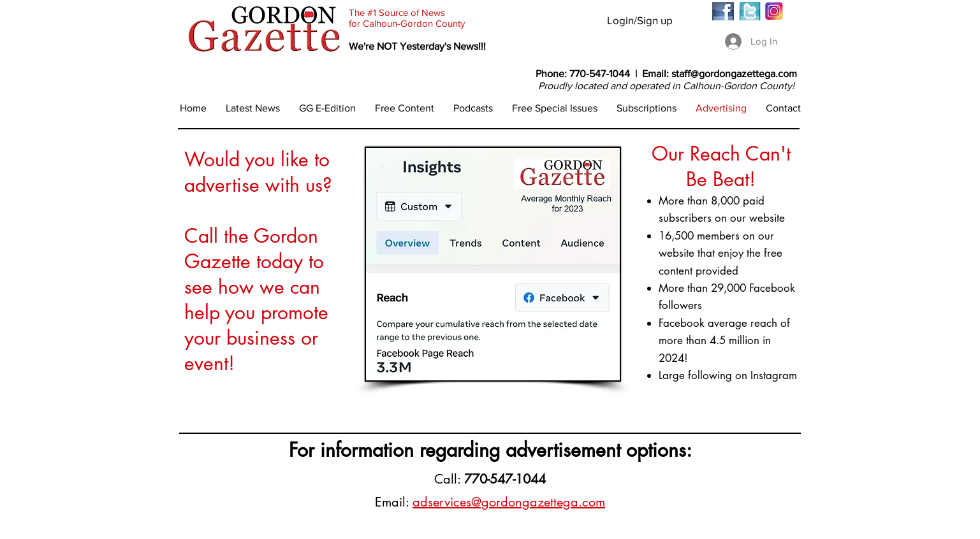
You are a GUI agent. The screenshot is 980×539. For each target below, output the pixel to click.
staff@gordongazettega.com (734, 74)
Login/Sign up (640, 20)
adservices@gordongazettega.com (509, 502)
